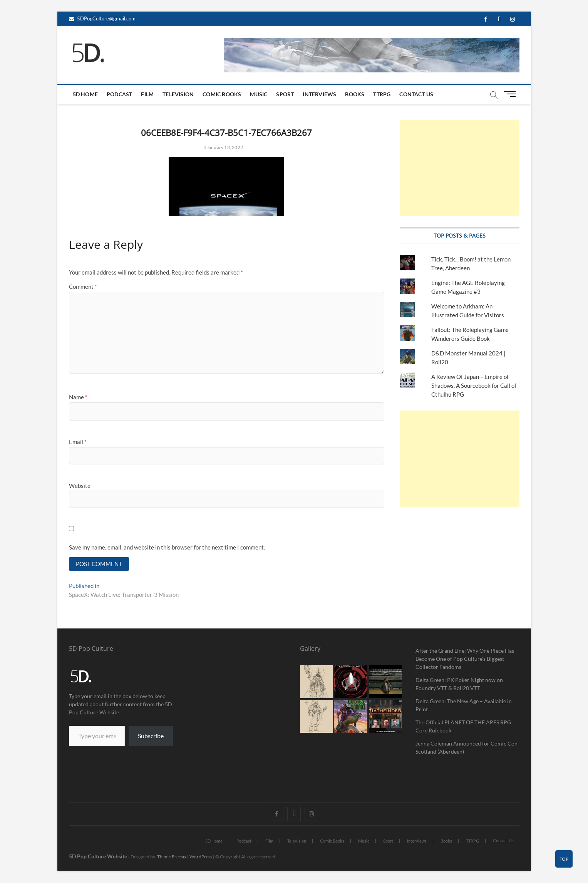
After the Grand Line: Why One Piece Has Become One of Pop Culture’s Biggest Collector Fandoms (465, 659)
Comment (83, 287)
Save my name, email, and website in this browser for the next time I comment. (167, 547)
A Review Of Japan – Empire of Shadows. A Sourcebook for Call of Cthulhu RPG (474, 385)
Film (147, 94)
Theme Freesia (172, 857)
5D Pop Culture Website (99, 857)
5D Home (85, 94)
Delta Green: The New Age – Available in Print (464, 706)
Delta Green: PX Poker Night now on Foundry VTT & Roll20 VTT (459, 685)
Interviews (319, 94)
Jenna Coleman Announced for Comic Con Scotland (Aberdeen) (467, 748)
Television (178, 94)
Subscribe (151, 736)
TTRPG (382, 94)
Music (259, 94)
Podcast (119, 94)
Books (355, 94)
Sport (285, 94)
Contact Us (416, 94)
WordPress (201, 857)
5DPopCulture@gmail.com (102, 18)
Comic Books (222, 94)
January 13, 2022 (224, 147)
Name (78, 397)
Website (80, 486)
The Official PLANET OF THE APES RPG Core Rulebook (463, 727)
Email (78, 442)
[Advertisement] (460, 168)
